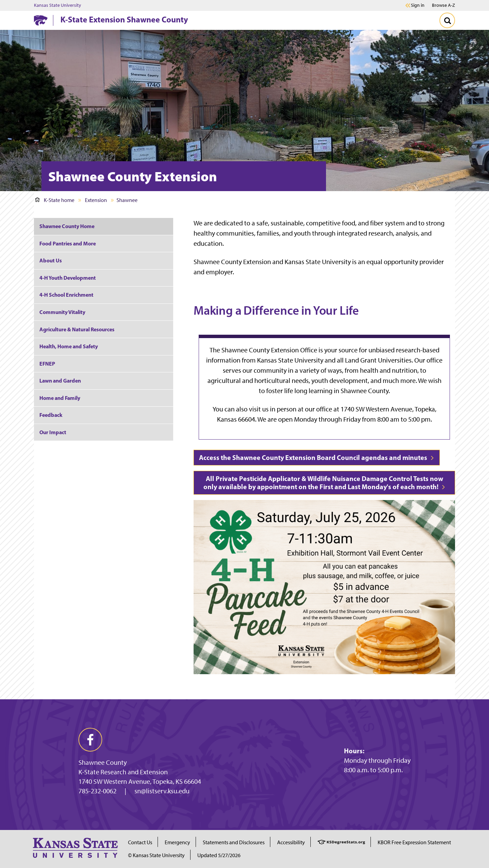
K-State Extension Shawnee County (124, 19)
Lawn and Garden (60, 381)
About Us (51, 260)
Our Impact (53, 432)
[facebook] (90, 740)
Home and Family (60, 398)
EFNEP (47, 364)
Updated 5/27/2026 (219, 855)
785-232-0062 (97, 791)
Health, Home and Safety (69, 346)
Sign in (418, 5)
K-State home (55, 200)
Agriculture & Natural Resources (77, 329)
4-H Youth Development (68, 278)
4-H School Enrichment (66, 295)
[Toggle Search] (447, 20)
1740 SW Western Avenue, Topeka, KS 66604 (140, 781)
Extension (96, 200)
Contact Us (140, 842)
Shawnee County (103, 762)
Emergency (177, 842)
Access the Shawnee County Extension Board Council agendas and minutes (317, 457)
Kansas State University (58, 5)
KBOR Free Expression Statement (414, 842)
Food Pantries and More (68, 243)
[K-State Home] (41, 20)
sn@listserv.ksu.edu (162, 791)
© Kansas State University (156, 855)
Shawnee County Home (67, 226)
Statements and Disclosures (234, 842)
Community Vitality (62, 312)
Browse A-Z (443, 5)
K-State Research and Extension (123, 772)
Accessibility (291, 842)
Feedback (51, 415)
